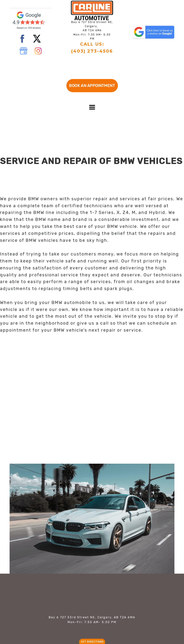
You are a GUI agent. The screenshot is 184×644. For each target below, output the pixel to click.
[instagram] (38, 51)
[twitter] (37, 39)
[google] (23, 51)
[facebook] (22, 39)
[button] (92, 86)
